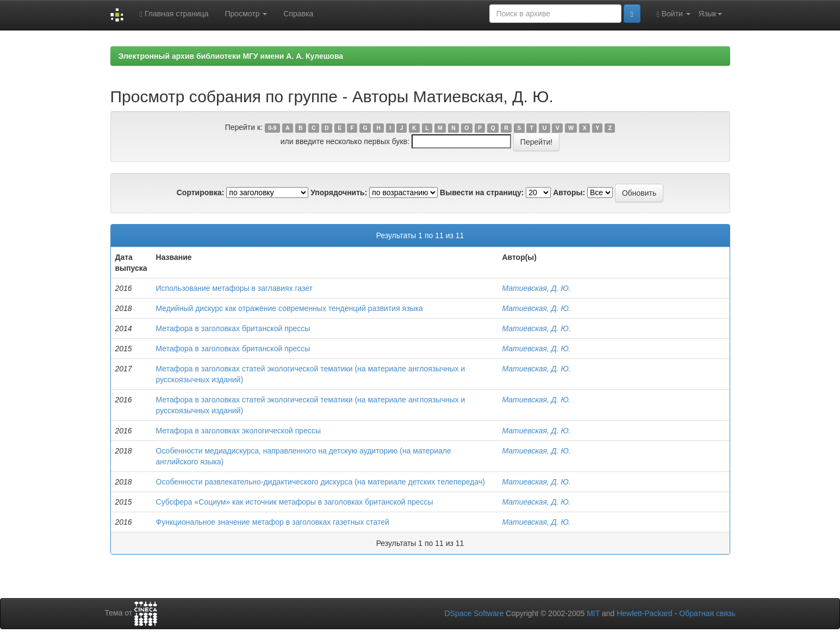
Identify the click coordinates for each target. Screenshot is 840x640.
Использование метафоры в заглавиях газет (234, 288)
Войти (674, 14)
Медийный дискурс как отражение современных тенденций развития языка (290, 308)
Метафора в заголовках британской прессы (233, 328)
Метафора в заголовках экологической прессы (238, 431)
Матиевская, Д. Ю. (536, 288)
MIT (593, 613)
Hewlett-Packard (645, 613)
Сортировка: (201, 192)
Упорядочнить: (339, 192)
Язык (710, 14)
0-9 (272, 128)
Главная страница (174, 14)
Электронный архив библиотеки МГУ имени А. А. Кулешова (231, 56)
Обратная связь (707, 613)
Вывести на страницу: (482, 192)
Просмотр (246, 14)
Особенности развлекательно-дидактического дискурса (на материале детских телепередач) (321, 482)
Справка (298, 14)
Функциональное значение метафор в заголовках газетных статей (273, 522)
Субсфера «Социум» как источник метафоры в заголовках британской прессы (295, 502)
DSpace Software (474, 613)
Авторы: (569, 192)
